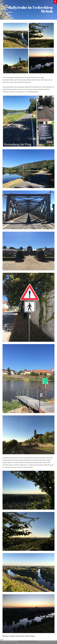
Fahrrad (18, 636)
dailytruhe (6, 636)
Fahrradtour (32, 636)
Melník (27, 636)
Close (2, 640)
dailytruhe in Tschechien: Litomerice (46, 641)
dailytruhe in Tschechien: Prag (9, 641)
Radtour (23, 636)
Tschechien (13, 636)
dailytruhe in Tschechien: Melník (31, 9)
